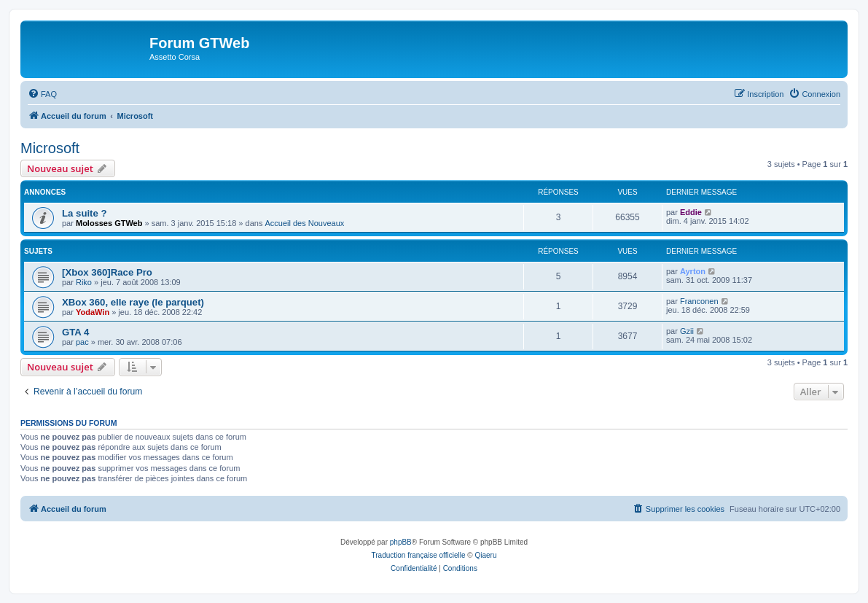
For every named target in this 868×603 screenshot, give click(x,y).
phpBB (401, 542)
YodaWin (93, 312)
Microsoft (50, 148)
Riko (84, 282)
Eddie (691, 212)
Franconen (699, 301)
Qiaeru (485, 555)
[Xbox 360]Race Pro (107, 272)
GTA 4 (75, 332)
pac (82, 342)
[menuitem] (42, 94)
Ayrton (693, 271)
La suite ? (85, 213)
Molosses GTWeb (109, 223)
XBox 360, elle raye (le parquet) (133, 302)
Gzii (687, 331)
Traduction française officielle (419, 555)
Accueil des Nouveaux (304, 223)
